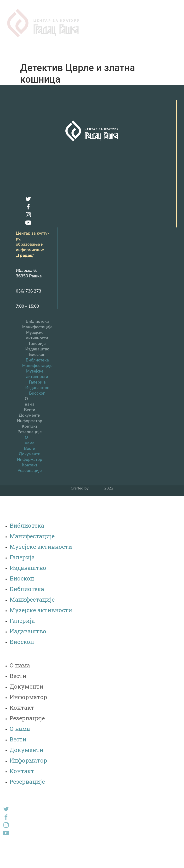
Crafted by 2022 (92, 483)
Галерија (37, 338)
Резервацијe (30, 426)
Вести (30, 404)
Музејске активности (37, 330)
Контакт (30, 421)
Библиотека (37, 316)
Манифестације (37, 321)
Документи (30, 410)
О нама (30, 396)
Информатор (30, 415)
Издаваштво (37, 343)
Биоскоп (37, 349)
